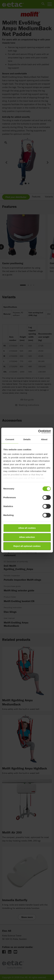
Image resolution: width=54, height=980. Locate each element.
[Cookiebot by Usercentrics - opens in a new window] (38, 432)
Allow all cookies (27, 528)
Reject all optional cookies (27, 546)
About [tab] (44, 439)
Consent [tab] (10, 439)
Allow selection (27, 537)
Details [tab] (27, 439)
